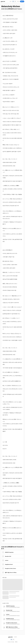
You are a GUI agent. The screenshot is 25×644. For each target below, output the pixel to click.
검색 (11, 1)
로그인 (18, 1)
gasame (3, 1)
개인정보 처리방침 (11, 642)
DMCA (16, 642)
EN (15, 1)
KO (13, 1)
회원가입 (22, 1)
